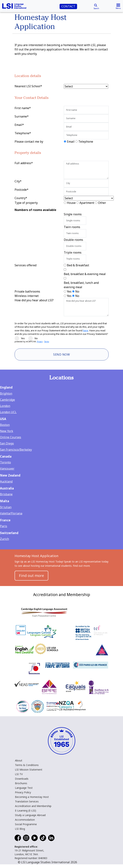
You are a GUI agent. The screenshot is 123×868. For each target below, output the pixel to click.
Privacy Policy (23, 792)
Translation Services (27, 801)
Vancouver (7, 469)
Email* (19, 125)
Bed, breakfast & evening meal (85, 274)
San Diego (7, 443)
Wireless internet (27, 296)
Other (102, 203)
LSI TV (19, 774)
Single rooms (73, 214)
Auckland (6, 481)
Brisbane (6, 494)
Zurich (4, 539)
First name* (23, 108)
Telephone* (23, 133)
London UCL (8, 412)
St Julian (6, 507)
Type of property (26, 203)
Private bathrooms (27, 291)
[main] (61, 293)
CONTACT (68, 6)
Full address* (24, 163)
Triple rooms (73, 252)
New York (7, 431)
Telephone (86, 142)
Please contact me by (29, 142)
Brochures (21, 783)
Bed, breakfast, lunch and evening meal (81, 285)
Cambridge (7, 400)
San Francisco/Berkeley (16, 450)
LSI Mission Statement (29, 770)
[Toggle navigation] (118, 6)
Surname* (22, 116)
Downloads (22, 779)
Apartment (87, 203)
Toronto (5, 462)
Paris (4, 526)
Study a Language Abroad (30, 815)
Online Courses (11, 437)
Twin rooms (72, 227)
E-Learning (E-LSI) (26, 811)
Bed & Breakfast (78, 265)
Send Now (61, 354)
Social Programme (26, 824)
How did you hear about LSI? (34, 300)
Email (71, 142)
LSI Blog (20, 829)
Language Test (24, 788)
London (5, 406)
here (86, 330)
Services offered (26, 265)
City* (18, 181)
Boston (5, 425)
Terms (47, 342)
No (77, 291)
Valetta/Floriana (11, 513)
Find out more (31, 576)
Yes (69, 291)
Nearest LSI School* (28, 86)
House (71, 203)
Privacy (40, 342)
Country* (21, 198)
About (19, 760)
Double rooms (73, 240)
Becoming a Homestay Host (32, 797)
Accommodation (25, 820)
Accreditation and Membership (33, 806)
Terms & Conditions (27, 765)
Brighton (6, 393)
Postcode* (22, 190)
